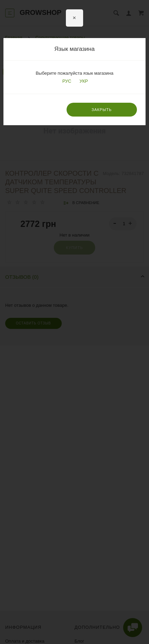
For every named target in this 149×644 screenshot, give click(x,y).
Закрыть (102, 110)
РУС (66, 81)
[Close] (74, 18)
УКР (83, 81)
